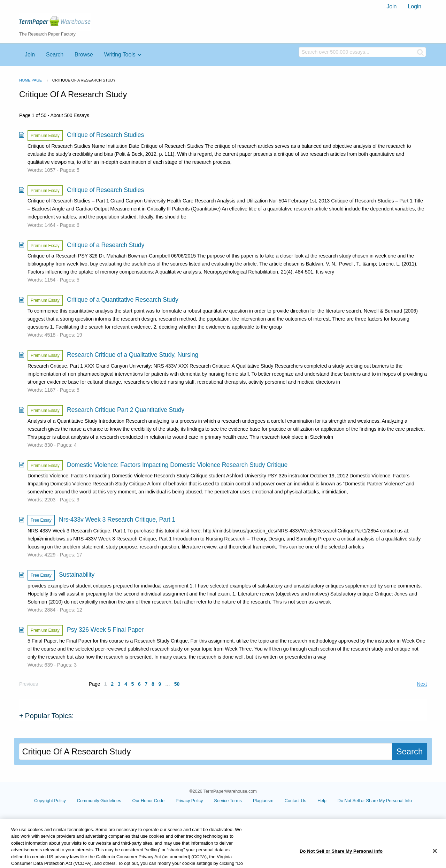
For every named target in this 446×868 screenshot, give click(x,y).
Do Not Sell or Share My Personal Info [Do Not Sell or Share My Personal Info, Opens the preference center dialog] (341, 859)
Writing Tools (120, 55)
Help (322, 801)
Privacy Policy (189, 801)
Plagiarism (263, 801)
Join (391, 6)
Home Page (30, 80)
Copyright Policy (50, 801)
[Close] (435, 859)
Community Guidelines (99, 801)
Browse (84, 55)
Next (422, 684)
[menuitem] (391, 7)
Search (55, 55)
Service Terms (228, 801)
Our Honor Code (149, 801)
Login (414, 6)
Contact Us (295, 801)
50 (177, 684)
